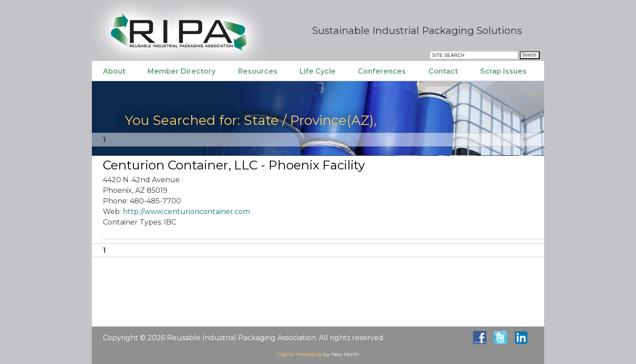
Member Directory (182, 71)
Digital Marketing (299, 354)
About (114, 71)
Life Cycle (318, 71)
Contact (443, 71)
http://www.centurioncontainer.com (186, 212)
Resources (258, 71)
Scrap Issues (503, 71)
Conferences (382, 71)
